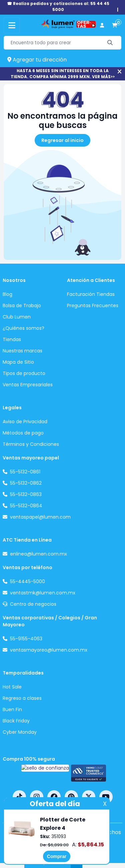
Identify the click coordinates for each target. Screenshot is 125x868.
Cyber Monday (20, 732)
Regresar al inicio (62, 140)
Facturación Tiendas (91, 294)
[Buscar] (110, 43)
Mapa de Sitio (18, 362)
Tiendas (12, 339)
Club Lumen (17, 317)
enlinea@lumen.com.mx (38, 554)
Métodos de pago (23, 433)
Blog (7, 294)
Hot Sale (12, 687)
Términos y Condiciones (31, 444)
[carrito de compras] (115, 25)
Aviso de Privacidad (25, 422)
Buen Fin (12, 709)
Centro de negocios (33, 604)
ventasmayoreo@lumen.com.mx (49, 650)
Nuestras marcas (22, 351)
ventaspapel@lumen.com (40, 517)
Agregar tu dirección (37, 60)
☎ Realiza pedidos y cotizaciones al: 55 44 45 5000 (58, 6)
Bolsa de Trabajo (22, 306)
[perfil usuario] (102, 25)
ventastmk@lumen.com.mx (43, 593)
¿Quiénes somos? (23, 328)
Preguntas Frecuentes (93, 306)
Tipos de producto (24, 373)
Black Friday (16, 721)
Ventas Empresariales (28, 385)
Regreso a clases (22, 698)
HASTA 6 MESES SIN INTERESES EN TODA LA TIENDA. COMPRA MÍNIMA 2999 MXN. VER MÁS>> (63, 74)
